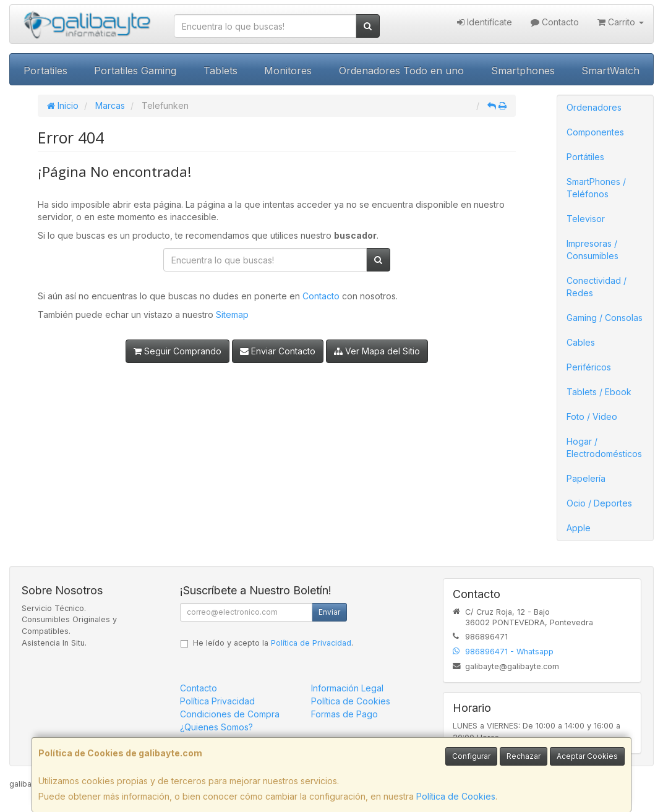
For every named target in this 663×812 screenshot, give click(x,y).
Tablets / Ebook (599, 392)
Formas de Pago (344, 714)
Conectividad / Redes (597, 287)
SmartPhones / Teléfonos (596, 188)
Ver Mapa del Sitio (377, 351)
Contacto (555, 22)
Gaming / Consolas (605, 318)
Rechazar (524, 756)
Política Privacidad (217, 701)
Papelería (586, 478)
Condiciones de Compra (230, 714)
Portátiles (585, 157)
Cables (581, 342)
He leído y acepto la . (273, 643)
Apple (579, 528)
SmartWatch (610, 71)
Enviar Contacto (278, 351)
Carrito (621, 22)
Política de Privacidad (311, 643)
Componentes (595, 132)
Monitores (288, 71)
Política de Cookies (456, 796)
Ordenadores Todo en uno (401, 71)
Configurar (471, 756)
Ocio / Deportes (599, 503)
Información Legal (347, 688)
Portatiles (45, 71)
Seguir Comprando (178, 351)
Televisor (586, 219)
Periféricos (589, 367)
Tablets (220, 71)
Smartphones (523, 71)
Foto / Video (592, 417)
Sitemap (232, 314)
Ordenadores (594, 107)
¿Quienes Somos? (216, 727)
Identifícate (485, 22)
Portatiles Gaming (135, 71)
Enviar (329, 612)
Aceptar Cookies (587, 756)
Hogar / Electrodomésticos (604, 447)
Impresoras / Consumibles (592, 250)
